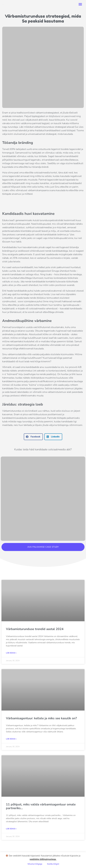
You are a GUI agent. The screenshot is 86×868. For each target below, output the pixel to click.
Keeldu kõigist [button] (53, 864)
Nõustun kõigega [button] (35, 864)
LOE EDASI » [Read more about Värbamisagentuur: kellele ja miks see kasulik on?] (11, 739)
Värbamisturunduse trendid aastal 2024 (35, 629)
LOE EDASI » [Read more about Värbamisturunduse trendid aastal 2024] (11, 653)
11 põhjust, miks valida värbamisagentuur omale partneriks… (41, 806)
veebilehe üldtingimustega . (43, 859)
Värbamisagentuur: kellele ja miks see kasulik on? (41, 718)
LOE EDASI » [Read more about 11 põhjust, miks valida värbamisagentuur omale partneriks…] (11, 829)
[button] (80, 4)
